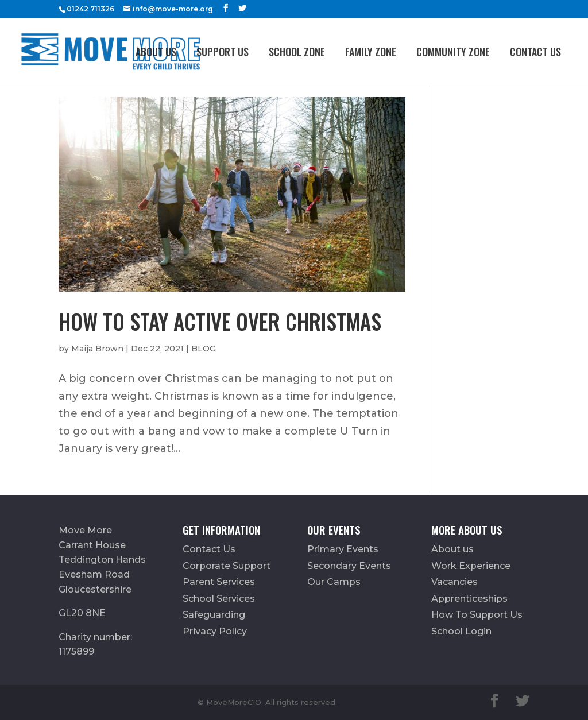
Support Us (223, 52)
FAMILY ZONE (371, 52)
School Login (461, 631)
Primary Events (343, 549)
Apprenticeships (469, 599)
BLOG (204, 349)
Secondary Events (349, 566)
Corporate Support (227, 566)
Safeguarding (214, 615)
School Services (219, 599)
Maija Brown (97, 349)
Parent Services (219, 582)
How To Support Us (477, 615)
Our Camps (334, 582)
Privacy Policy (215, 631)
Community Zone (453, 52)
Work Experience (471, 566)
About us (156, 52)
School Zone (297, 52)
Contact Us (535, 52)
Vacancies (454, 582)
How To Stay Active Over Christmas (220, 321)
